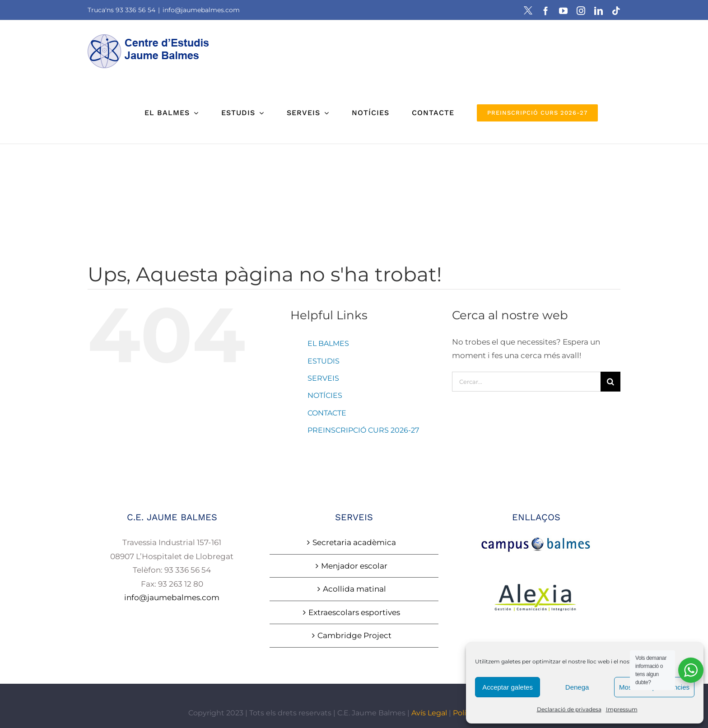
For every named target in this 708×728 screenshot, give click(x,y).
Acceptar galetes (508, 687)
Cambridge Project (354, 635)
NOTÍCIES (325, 395)
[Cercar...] (526, 382)
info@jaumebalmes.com (201, 10)
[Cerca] (610, 382)
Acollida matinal (354, 589)
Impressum (622, 709)
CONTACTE (327, 413)
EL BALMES (328, 343)
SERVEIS (323, 378)
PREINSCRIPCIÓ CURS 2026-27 (363, 430)
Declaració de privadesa (569, 709)
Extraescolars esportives (354, 612)
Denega (577, 687)
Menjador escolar (354, 566)
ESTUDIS (324, 361)
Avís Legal (429, 713)
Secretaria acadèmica (354, 542)
